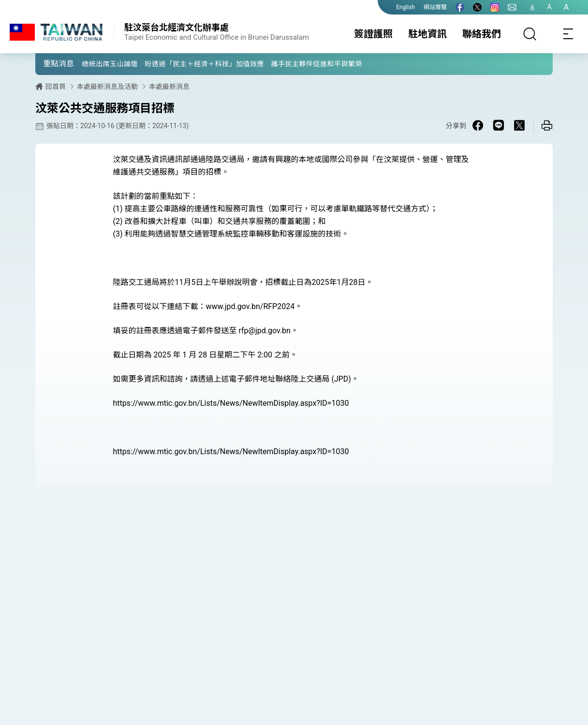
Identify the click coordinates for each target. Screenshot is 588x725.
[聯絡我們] (512, 7)
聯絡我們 (482, 34)
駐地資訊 (427, 34)
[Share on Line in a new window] (499, 125)
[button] (50, 63)
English (405, 7)
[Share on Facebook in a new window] (478, 125)
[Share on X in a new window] (519, 125)
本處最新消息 (169, 87)
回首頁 (56, 87)
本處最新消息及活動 (107, 87)
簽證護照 (373, 34)
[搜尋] (530, 34)
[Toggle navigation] (569, 34)
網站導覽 (435, 7)
